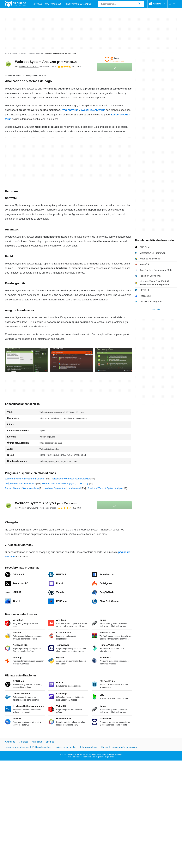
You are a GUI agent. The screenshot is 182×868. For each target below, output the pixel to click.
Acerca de (10, 742)
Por (27, 67)
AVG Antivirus (70, 110)
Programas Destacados (78, 4)
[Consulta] (121, 4)
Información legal (89, 747)
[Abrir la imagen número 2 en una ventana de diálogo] (117, 360)
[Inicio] (6, 53)
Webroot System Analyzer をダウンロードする (65, 484)
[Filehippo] (15, 4)
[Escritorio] (23, 53)
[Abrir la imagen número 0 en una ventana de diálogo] (27, 360)
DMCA (104, 747)
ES (172, 4)
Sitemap (50, 742)
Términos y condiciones (17, 747)
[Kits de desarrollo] (36, 53)
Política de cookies (42, 747)
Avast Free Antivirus (93, 110)
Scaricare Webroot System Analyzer (105, 488)
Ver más (156, 309)
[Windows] (13, 53)
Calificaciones (53, 4)
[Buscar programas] (139, 4)
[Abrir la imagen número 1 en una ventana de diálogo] (72, 360)
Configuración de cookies (124, 747)
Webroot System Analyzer (46, 62)
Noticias (37, 4)
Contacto (23, 742)
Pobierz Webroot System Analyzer (22, 488)
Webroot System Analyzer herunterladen (25, 479)
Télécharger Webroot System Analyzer (71, 479)
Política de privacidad (66, 747)
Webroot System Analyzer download (63, 488)
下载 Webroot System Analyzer (20, 484)
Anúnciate (37, 742)
